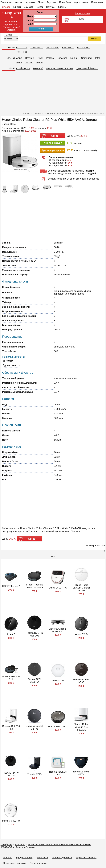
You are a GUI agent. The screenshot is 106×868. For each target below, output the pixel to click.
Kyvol (40, 58)
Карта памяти (81, 2)
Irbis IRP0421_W (11, 821)
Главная (8, 858)
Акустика (52, 2)
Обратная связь (38, 863)
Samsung (86, 58)
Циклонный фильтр (87, 69)
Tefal (97, 58)
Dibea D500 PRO (58, 588)
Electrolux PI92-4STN (81, 773)
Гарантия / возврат (86, 858)
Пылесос (5, 7)
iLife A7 (11, 634)
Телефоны (6, 2)
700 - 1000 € (23, 52)
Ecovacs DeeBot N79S (81, 681)
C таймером (23, 69)
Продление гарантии (14, 863)
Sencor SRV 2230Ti (58, 727)
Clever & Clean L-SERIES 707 (58, 630)
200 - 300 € (52, 48)
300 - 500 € (68, 48)
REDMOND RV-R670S (11, 774)
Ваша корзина (83, 13)
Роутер (40, 7)
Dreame (30, 58)
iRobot (40, 63)
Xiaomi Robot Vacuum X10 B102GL (81, 727)
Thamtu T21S (35, 774)
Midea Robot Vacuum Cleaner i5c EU (81, 588)
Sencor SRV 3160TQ (34, 681)
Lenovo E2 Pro (81, 634)
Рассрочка (42, 858)
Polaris (50, 58)
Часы (41, 2)
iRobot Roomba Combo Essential (35, 586)
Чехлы (18, 2)
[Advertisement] (53, 92)
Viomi (19, 63)
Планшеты (97, 2)
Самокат (28, 7)
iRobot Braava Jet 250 (58, 773)
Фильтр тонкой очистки (60, 69)
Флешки (62, 7)
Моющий (38, 69)
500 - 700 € (84, 48)
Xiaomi (29, 63)
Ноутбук (51, 7)
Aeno (19, 58)
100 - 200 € (37, 48)
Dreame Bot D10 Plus (11, 728)
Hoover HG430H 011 (11, 678)
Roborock (62, 58)
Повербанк (65, 2)
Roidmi (74, 58)
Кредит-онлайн (24, 858)
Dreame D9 (58, 681)
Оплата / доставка (62, 858)
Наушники (30, 2)
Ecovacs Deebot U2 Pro (35, 727)
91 (45, 24)
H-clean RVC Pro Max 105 (35, 634)
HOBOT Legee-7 (11, 586)
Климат (17, 7)
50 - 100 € (22, 48)
